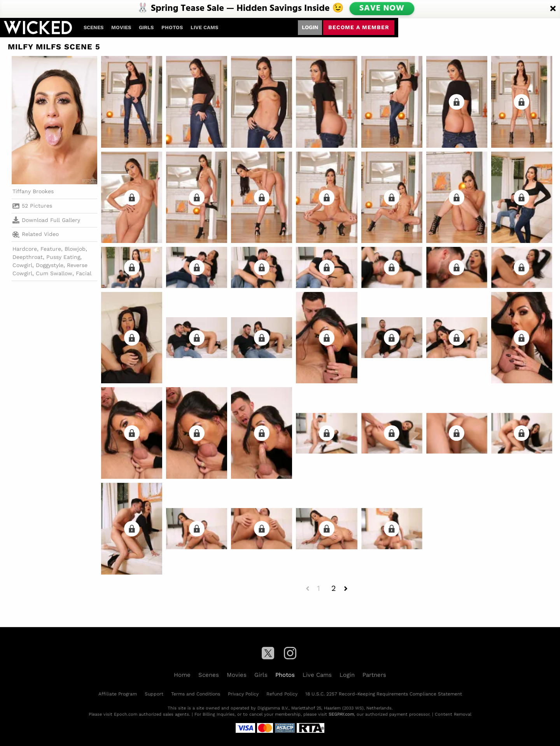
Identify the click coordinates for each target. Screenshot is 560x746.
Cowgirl (22, 265)
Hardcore (25, 249)
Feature (51, 249)
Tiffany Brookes (33, 191)
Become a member (359, 27)
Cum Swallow (54, 273)
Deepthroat (28, 257)
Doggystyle (50, 265)
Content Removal (453, 714)
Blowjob (75, 249)
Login (310, 27)
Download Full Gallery (46, 220)
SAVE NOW (381, 9)
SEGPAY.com (341, 714)
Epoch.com (126, 714)
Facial (84, 273)
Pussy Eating (63, 257)
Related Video (36, 234)
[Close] (553, 9)
